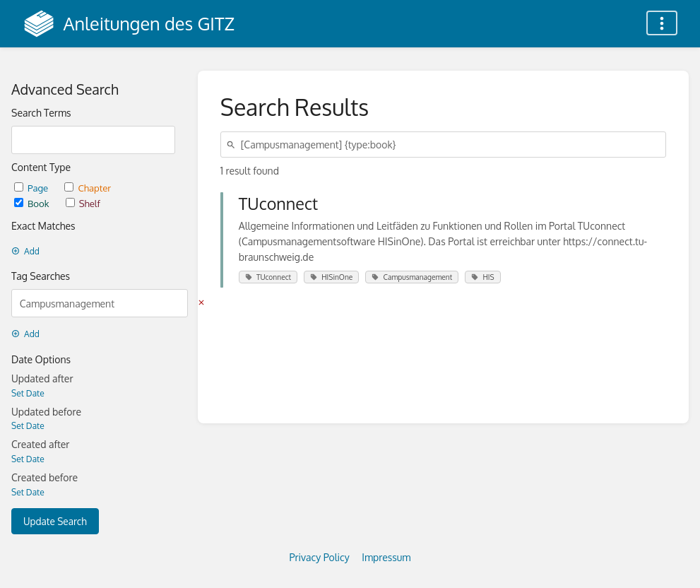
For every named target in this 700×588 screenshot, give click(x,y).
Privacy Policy (320, 557)
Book (33, 203)
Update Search (55, 521)
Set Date (28, 393)
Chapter (88, 188)
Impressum (386, 557)
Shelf (83, 203)
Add (25, 251)
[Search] (233, 145)
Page (32, 188)
